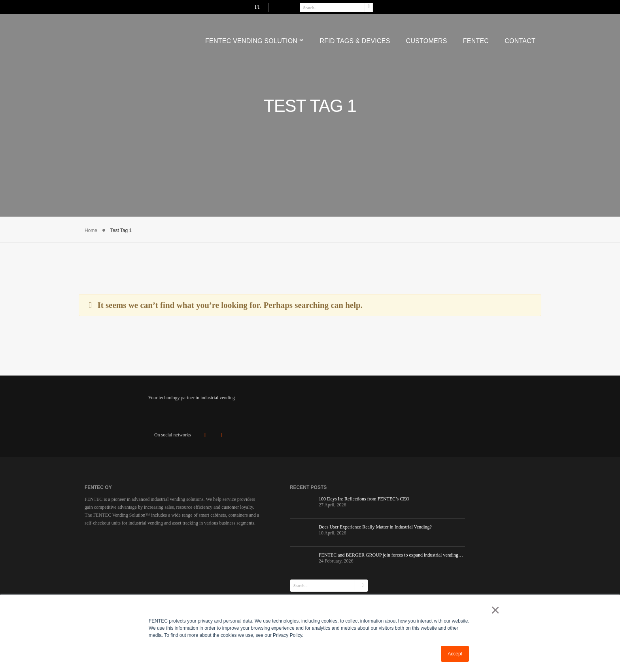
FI (499, 7)
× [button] (494, 610)
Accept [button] (455, 654)
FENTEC (476, 39)
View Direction (463, 565)
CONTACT (520, 39)
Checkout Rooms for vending (364, 541)
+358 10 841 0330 (475, 547)
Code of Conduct (350, 590)
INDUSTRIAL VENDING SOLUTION (366, 521)
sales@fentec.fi (472, 540)
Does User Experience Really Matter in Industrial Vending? (269, 535)
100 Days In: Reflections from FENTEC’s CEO (270, 505)
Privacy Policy (347, 580)
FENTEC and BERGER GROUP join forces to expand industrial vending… (270, 568)
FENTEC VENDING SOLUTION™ (254, 39)
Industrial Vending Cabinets (363, 531)
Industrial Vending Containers (365, 551)
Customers (427, 39)
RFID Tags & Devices (355, 39)
